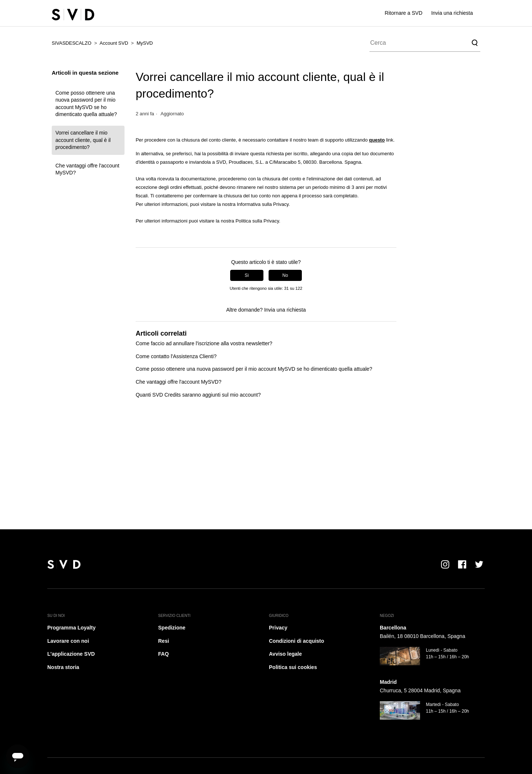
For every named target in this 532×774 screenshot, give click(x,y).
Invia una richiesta (452, 13)
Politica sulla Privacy (257, 221)
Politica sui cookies (293, 667)
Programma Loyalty (71, 628)
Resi (164, 641)
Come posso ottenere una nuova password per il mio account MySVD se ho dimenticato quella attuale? (86, 104)
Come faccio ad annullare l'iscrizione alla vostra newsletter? (204, 343)
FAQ (163, 654)
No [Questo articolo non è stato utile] (285, 275)
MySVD (145, 43)
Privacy (278, 628)
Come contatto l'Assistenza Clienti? (176, 356)
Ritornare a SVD (403, 13)
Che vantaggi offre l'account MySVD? (87, 169)
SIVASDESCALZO (71, 43)
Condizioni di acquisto (296, 641)
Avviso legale (285, 654)
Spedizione (172, 628)
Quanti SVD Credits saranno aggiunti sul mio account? (198, 395)
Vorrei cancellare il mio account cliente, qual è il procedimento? (83, 140)
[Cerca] (425, 43)
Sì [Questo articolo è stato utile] (247, 275)
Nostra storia (63, 667)
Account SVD (114, 43)
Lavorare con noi (68, 641)
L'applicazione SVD (71, 654)
